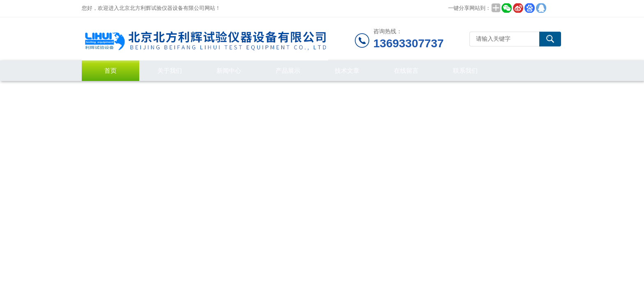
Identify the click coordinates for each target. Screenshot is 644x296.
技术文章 (347, 71)
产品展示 (288, 71)
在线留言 (406, 71)
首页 (110, 71)
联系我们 (465, 71)
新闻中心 (229, 71)
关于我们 (170, 71)
